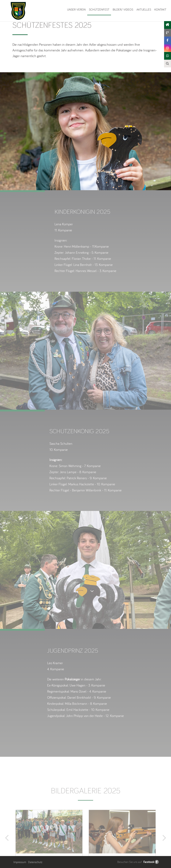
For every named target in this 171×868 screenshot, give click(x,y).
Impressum (20, 862)
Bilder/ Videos (123, 9)
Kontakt (160, 9)
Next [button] (164, 847)
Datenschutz (35, 862)
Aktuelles (144, 9)
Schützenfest (99, 9)
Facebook (149, 862)
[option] (85, 131)
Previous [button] (8, 847)
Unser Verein (76, 9)
